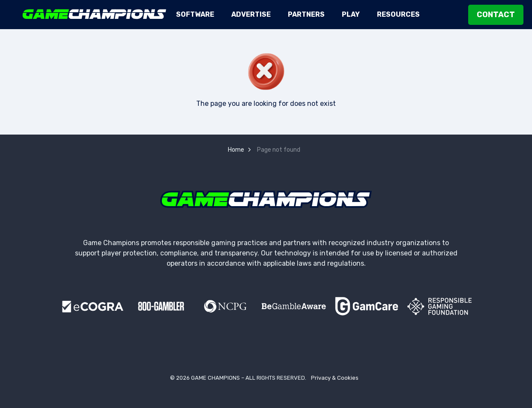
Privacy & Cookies (335, 378)
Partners (306, 14)
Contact (496, 15)
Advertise (251, 14)
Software (195, 14)
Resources (398, 14)
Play (351, 14)
